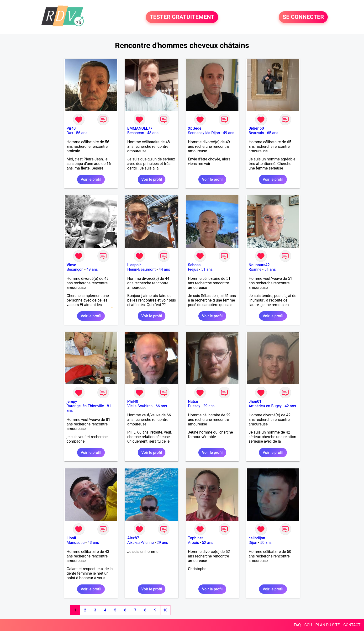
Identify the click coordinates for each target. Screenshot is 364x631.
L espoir (134, 265)
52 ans (208, 543)
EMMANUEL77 (140, 128)
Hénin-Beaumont (141, 269)
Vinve (71, 265)
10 (165, 610)
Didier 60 (256, 128)
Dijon (253, 543)
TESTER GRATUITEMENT (182, 17)
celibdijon (257, 538)
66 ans (161, 406)
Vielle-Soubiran (140, 406)
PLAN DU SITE (328, 625)
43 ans (93, 543)
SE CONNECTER (303, 17)
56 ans (82, 133)
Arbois (193, 543)
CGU (308, 625)
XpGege (195, 128)
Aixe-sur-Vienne (140, 543)
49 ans (229, 133)
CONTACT (352, 625)
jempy (72, 401)
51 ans (207, 269)
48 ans (153, 133)
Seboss (194, 265)
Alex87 (133, 538)
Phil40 (133, 401)
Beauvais (256, 133)
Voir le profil (91, 179)
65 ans (273, 133)
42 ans (290, 406)
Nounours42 (259, 265)
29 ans (209, 406)
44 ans (164, 269)
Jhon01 (255, 401)
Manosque (76, 543)
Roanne (255, 269)
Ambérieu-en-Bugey (265, 406)
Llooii (71, 538)
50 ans (266, 543)
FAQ (297, 625)
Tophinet (195, 538)
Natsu (193, 401)
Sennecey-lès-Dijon (204, 133)
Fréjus (193, 269)
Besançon (136, 133)
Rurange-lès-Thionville (85, 406)
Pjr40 (71, 128)
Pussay (194, 406)
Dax (70, 133)
